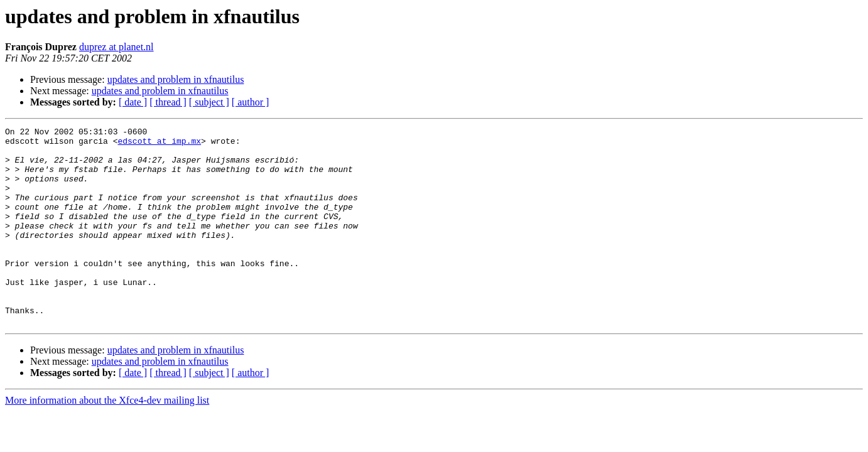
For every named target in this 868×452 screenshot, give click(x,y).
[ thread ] (168, 102)
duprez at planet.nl (117, 47)
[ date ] (133, 102)
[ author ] (251, 102)
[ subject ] (209, 102)
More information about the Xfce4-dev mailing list (107, 440)
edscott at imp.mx (159, 144)
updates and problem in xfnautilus (176, 79)
